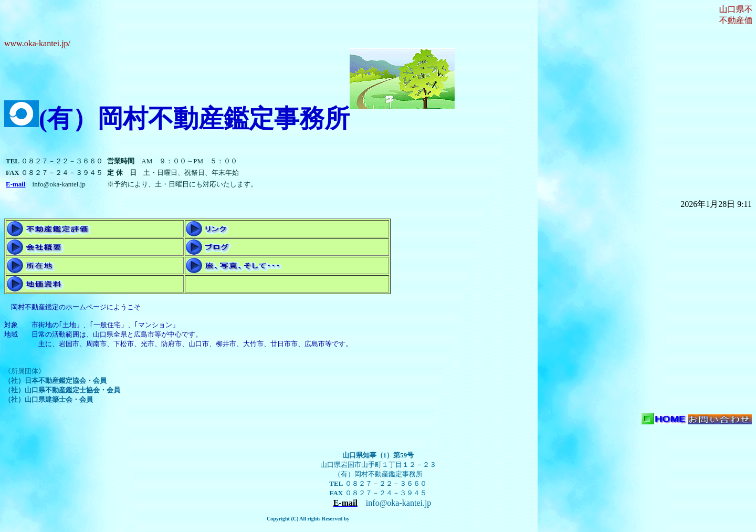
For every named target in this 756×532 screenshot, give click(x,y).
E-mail (16, 184)
